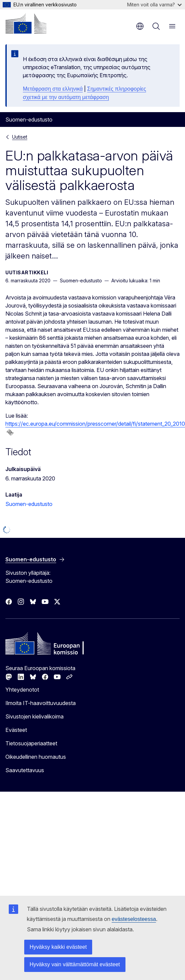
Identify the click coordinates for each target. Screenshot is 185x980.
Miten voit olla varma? (154, 5)
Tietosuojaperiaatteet (31, 743)
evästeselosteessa (134, 919)
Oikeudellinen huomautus (36, 757)
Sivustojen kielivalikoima (34, 716)
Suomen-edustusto (29, 504)
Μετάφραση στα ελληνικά (53, 89)
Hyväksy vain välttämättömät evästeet (75, 964)
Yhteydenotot (22, 690)
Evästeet (16, 730)
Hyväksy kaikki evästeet (58, 947)
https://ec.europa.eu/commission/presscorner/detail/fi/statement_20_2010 (95, 424)
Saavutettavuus (25, 770)
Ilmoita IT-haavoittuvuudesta (41, 703)
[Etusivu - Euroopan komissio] (26, 24)
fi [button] (140, 26)
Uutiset (20, 137)
